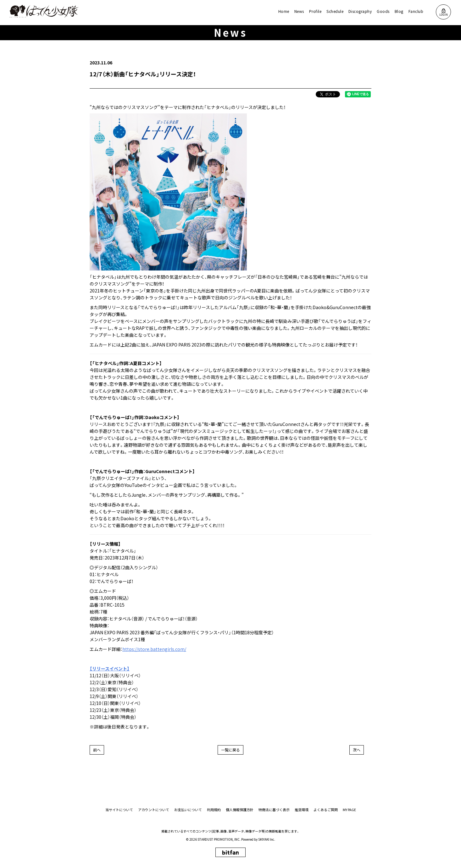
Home (284, 11)
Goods (383, 11)
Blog (399, 11)
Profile (315, 11)
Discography (360, 11)
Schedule (335, 11)
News (299, 11)
